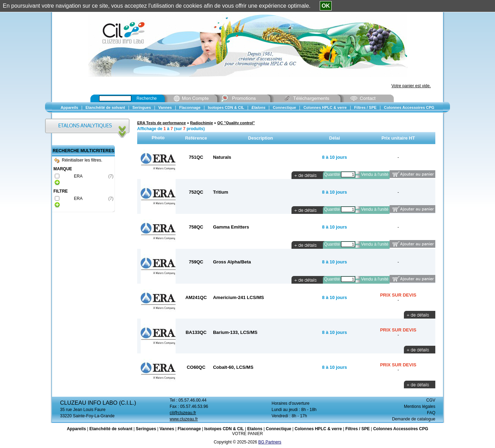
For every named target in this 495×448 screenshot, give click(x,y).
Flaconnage (189, 429)
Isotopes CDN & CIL (224, 429)
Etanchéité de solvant (111, 429)
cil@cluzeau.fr (183, 413)
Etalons (255, 429)
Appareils (76, 429)
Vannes (167, 429)
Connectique (278, 429)
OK (326, 6)
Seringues (146, 429)
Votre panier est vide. (411, 86)
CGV (431, 400)
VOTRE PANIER (247, 434)
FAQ (431, 413)
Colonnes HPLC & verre (318, 429)
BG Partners (270, 442)
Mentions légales (420, 406)
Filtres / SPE (357, 429)
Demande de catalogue (414, 419)
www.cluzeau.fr (184, 419)
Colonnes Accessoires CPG (401, 429)
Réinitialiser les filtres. (78, 160)
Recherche (147, 98)
